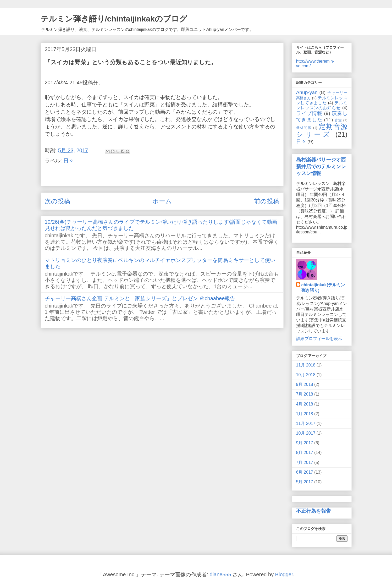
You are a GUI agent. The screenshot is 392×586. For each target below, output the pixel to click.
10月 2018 (306, 375)
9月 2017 (305, 443)
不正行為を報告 (314, 511)
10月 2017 (306, 433)
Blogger (284, 574)
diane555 (220, 574)
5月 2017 (305, 482)
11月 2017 (306, 423)
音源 (338, 120)
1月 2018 (305, 414)
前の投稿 (267, 201)
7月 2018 (305, 394)
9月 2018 (305, 384)
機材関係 (304, 128)
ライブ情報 (309, 113)
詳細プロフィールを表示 (319, 339)
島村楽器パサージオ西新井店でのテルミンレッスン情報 (321, 166)
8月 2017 (305, 453)
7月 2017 (305, 462)
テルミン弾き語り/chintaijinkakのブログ (114, 19)
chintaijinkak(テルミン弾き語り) (323, 288)
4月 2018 (305, 404)
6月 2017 (305, 472)
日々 (69, 161)
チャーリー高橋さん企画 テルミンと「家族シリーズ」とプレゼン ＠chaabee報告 (140, 298)
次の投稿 (57, 201)
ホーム (162, 201)
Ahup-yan (307, 92)
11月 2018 (306, 365)
